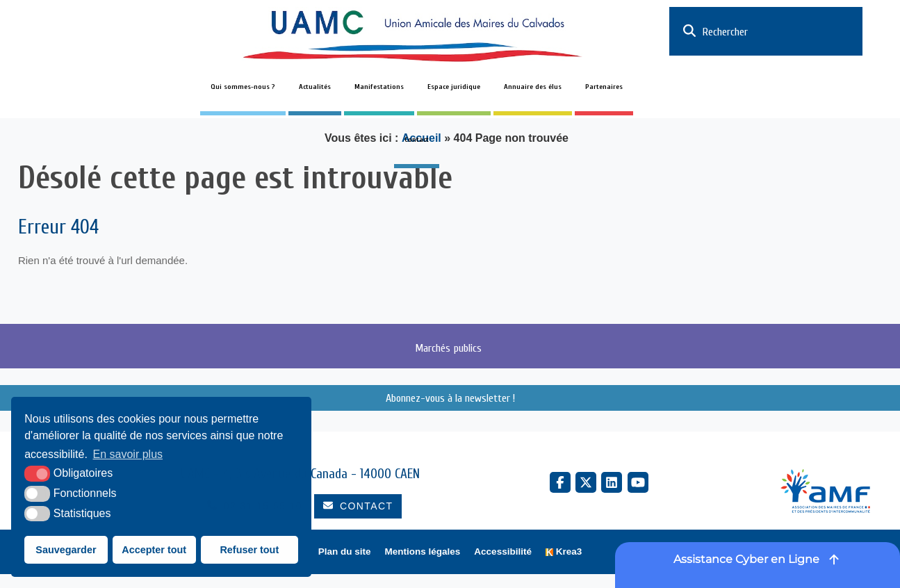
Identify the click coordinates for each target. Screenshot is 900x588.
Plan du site (345, 552)
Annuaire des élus (533, 87)
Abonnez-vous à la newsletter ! (450, 398)
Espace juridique (454, 87)
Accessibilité (503, 552)
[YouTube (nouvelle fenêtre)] (638, 482)
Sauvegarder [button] (66, 550)
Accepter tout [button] (154, 550)
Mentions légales (423, 552)
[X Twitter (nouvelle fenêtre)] (586, 482)
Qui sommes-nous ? (243, 87)
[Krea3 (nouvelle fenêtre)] (564, 552)
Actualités (315, 87)
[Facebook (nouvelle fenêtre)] (560, 482)
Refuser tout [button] (249, 550)
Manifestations (379, 87)
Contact (417, 140)
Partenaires (604, 87)
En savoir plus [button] (128, 454)
